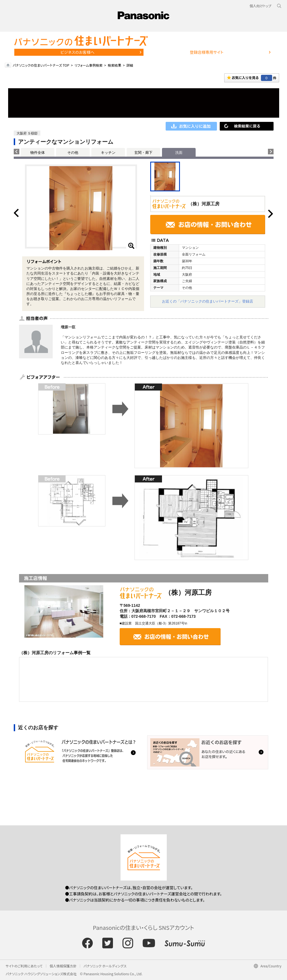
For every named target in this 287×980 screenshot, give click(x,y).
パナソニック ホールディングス (105, 966)
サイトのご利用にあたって (24, 966)
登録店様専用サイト (207, 52)
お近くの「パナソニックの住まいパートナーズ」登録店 (208, 301)
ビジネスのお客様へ (77, 52)
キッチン (108, 153)
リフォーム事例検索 (89, 65)
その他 (73, 153)
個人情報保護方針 (63, 966)
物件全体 (38, 153)
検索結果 (114, 65)
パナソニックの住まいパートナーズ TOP (41, 65)
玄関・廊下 (143, 153)
